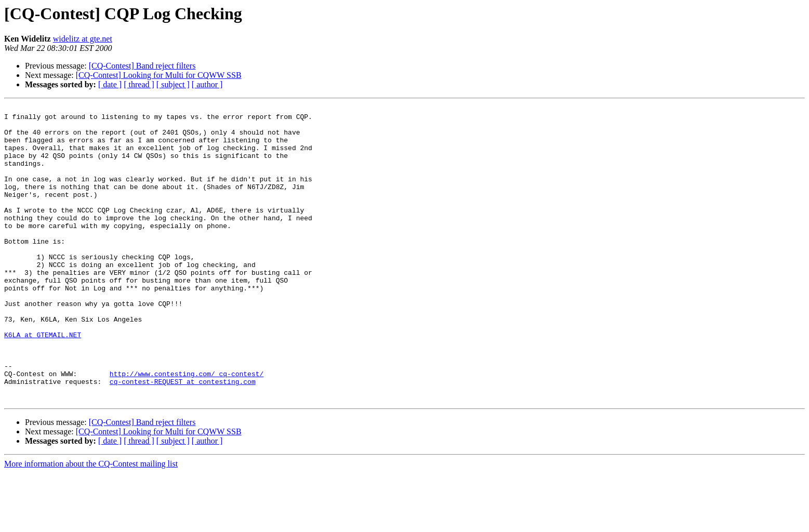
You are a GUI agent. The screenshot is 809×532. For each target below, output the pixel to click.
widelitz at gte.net (83, 39)
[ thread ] (139, 84)
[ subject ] (173, 84)
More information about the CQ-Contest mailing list (91, 523)
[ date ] (110, 84)
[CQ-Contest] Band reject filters (142, 66)
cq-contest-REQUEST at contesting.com (183, 437)
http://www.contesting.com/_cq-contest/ (187, 428)
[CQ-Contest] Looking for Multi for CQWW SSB (159, 75)
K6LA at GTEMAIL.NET (43, 381)
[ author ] (207, 84)
